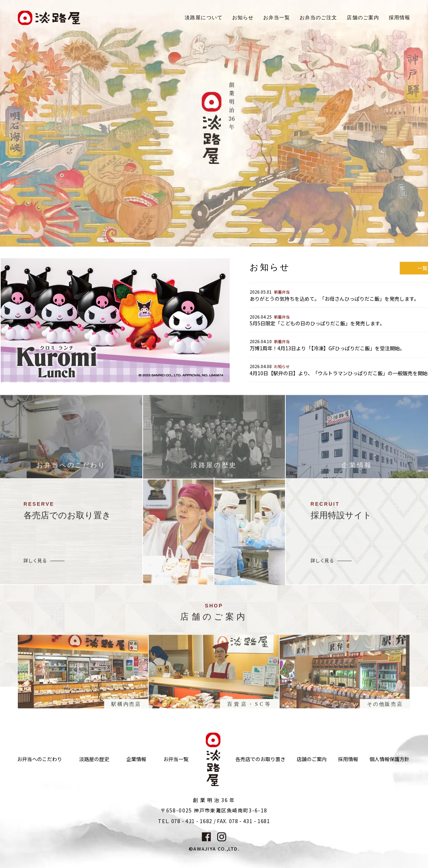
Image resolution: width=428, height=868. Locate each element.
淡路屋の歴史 (94, 759)
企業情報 (136, 759)
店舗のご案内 (312, 759)
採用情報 (399, 18)
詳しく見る (35, 564)
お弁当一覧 (277, 18)
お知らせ (243, 18)
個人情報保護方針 (389, 759)
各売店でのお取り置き (260, 759)
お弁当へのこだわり (40, 759)
